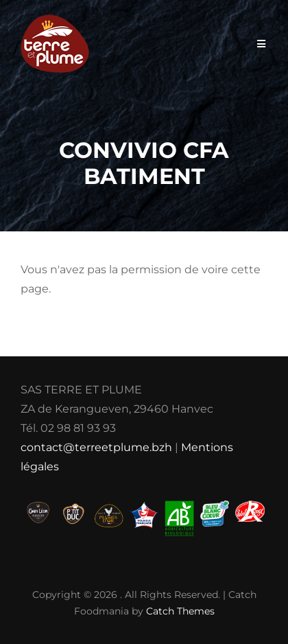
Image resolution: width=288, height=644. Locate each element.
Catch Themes (180, 611)
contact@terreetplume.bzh (96, 447)
